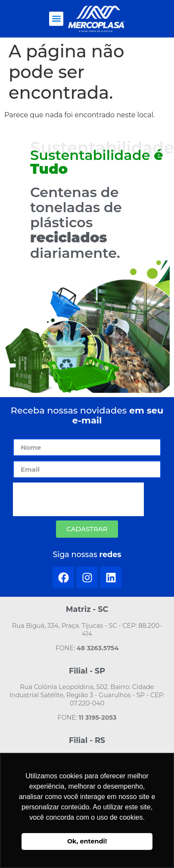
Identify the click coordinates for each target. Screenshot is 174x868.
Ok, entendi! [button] (87, 841)
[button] (56, 19)
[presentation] (78, 499)
